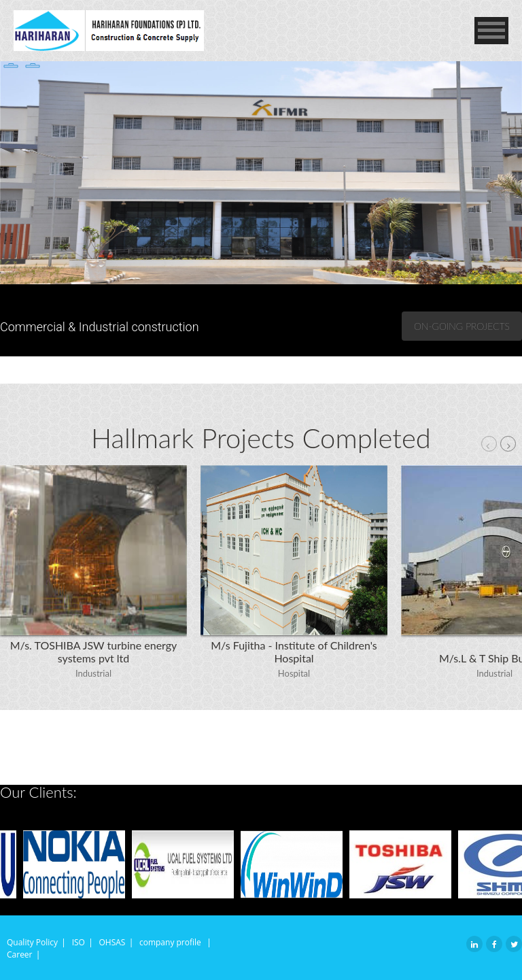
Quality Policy (32, 942)
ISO (79, 942)
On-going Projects (462, 326)
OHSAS (112, 942)
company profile (171, 942)
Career (20, 954)
